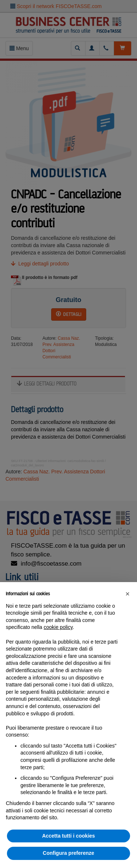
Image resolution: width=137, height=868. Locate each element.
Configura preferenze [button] (68, 853)
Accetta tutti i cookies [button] (68, 836)
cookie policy (58, 627)
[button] (128, 594)
